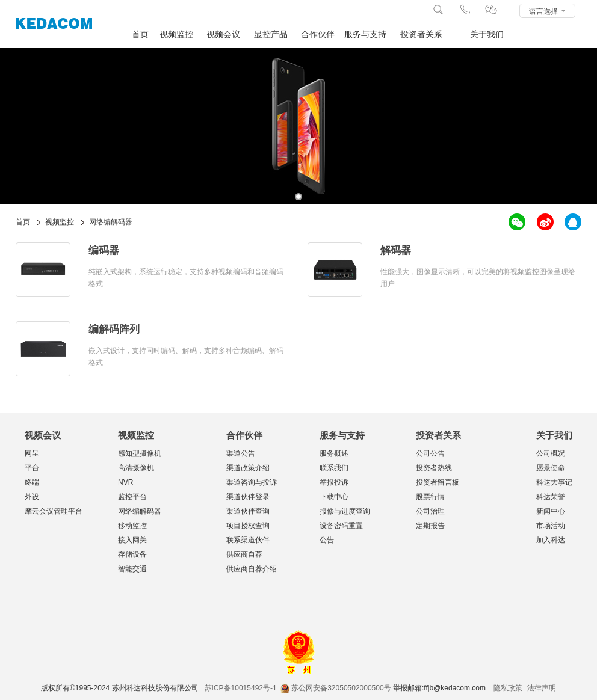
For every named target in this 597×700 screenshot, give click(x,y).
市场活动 (551, 526)
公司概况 (551, 453)
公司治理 (430, 511)
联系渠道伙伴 (248, 540)
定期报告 (430, 526)
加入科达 (551, 540)
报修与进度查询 (345, 511)
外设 (32, 497)
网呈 (32, 453)
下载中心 (334, 497)
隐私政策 (508, 688)
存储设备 (132, 554)
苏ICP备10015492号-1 (241, 688)
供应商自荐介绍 (252, 569)
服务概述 (334, 453)
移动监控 (132, 526)
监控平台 (132, 497)
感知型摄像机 (140, 453)
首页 (140, 35)
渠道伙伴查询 (248, 511)
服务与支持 (365, 35)
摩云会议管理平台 (54, 511)
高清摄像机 (136, 468)
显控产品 (271, 35)
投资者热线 (434, 468)
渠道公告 (241, 453)
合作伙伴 (318, 35)
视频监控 (176, 35)
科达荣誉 (551, 497)
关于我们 (487, 35)
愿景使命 (551, 468)
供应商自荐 (244, 554)
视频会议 (223, 35)
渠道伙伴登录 (248, 497)
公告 (327, 540)
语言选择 (547, 11)
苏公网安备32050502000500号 (336, 688)
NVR (125, 482)
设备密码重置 (341, 526)
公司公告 (430, 453)
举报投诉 (334, 482)
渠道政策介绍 (248, 468)
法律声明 (542, 688)
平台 (32, 468)
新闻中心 (551, 511)
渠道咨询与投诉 (252, 482)
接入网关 (132, 540)
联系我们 (334, 468)
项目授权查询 (248, 526)
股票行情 (430, 497)
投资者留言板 (438, 482)
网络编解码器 (140, 511)
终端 (32, 482)
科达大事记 (554, 482)
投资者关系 (421, 35)
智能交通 (132, 569)
